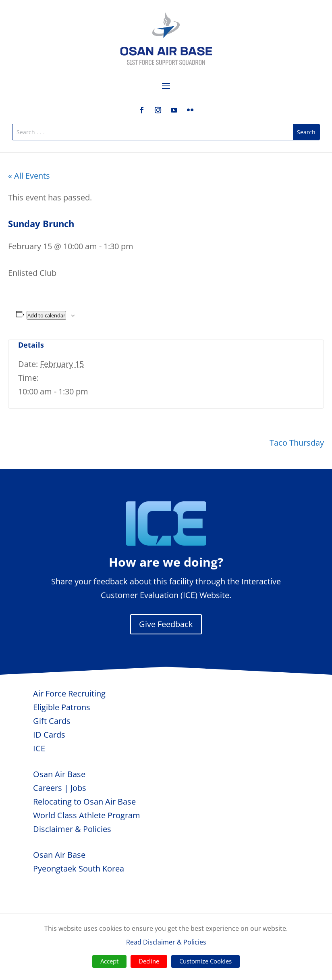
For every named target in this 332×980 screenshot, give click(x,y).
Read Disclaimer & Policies (166, 942)
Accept (109, 961)
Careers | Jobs (60, 788)
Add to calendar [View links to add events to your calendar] (46, 315)
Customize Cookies (205, 961)
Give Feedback (166, 624)
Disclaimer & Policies (72, 829)
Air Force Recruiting (69, 693)
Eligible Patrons (62, 707)
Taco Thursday (297, 443)
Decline (149, 961)
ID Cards (49, 735)
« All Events (29, 176)
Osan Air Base (59, 774)
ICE (39, 748)
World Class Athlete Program (87, 815)
